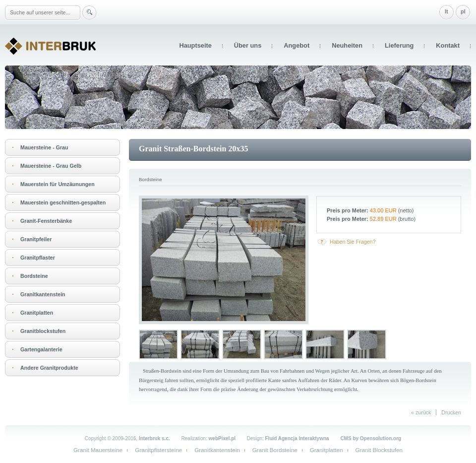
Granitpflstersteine (158, 450)
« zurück (421, 412)
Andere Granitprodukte (49, 368)
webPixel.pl (222, 438)
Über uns (248, 45)
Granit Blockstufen (379, 450)
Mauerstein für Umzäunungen (58, 184)
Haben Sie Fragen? (353, 242)
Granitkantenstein (43, 294)
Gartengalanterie (41, 349)
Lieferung (399, 45)
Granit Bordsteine (275, 450)
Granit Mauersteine (98, 450)
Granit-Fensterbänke (46, 221)
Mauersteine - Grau (44, 147)
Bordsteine (34, 276)
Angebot (297, 45)
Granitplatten (37, 313)
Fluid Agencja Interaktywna (297, 438)
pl (463, 11)
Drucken (451, 412)
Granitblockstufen (43, 331)
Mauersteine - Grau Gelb (51, 166)
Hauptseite (195, 45)
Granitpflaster (38, 258)
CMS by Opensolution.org (371, 438)
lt (446, 11)
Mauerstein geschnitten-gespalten (63, 202)
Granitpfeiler (36, 239)
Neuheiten (347, 45)
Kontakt (448, 45)
